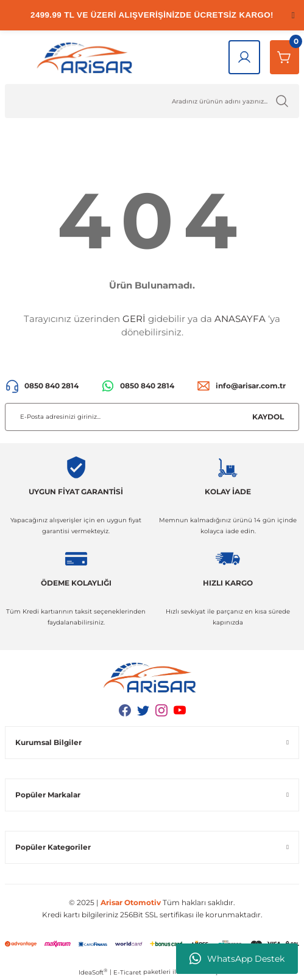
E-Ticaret (127, 972)
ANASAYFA (240, 319)
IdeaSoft (93, 972)
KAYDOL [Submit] (268, 417)
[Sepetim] (285, 57)
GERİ (134, 319)
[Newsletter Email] (152, 417)
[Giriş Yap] (244, 57)
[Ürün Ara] (152, 101)
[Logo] (87, 57)
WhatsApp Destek (237, 959)
